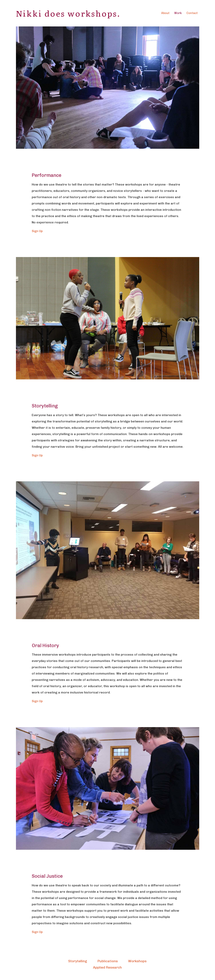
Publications (108, 961)
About (165, 13)
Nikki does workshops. (68, 13)
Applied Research (107, 967)
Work (178, 13)
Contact (192, 13)
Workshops (137, 961)
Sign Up (37, 245)
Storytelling (78, 961)
